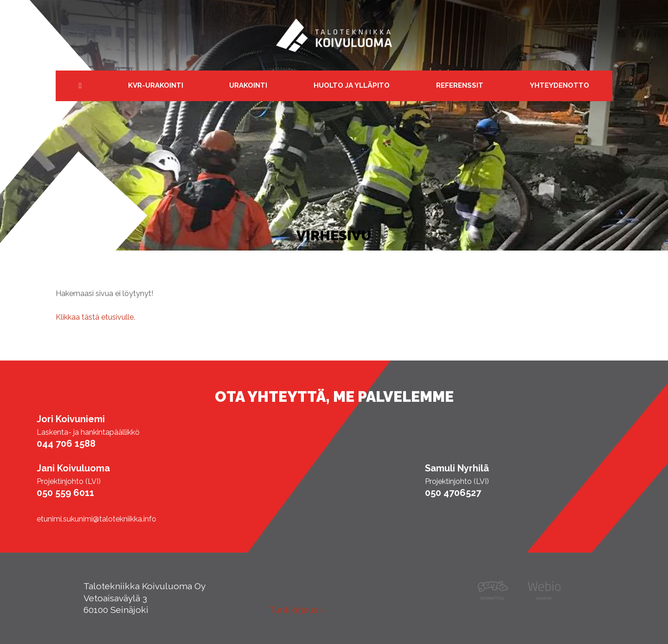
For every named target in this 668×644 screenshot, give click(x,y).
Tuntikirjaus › (296, 610)
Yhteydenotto (559, 85)
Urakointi (248, 85)
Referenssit (460, 85)
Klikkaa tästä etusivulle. (95, 317)
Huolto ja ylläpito (352, 85)
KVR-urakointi (156, 85)
